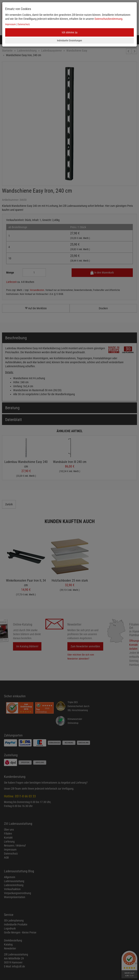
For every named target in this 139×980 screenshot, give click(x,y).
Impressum (10, 24)
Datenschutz (24, 24)
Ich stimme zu (70, 32)
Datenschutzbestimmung (108, 19)
